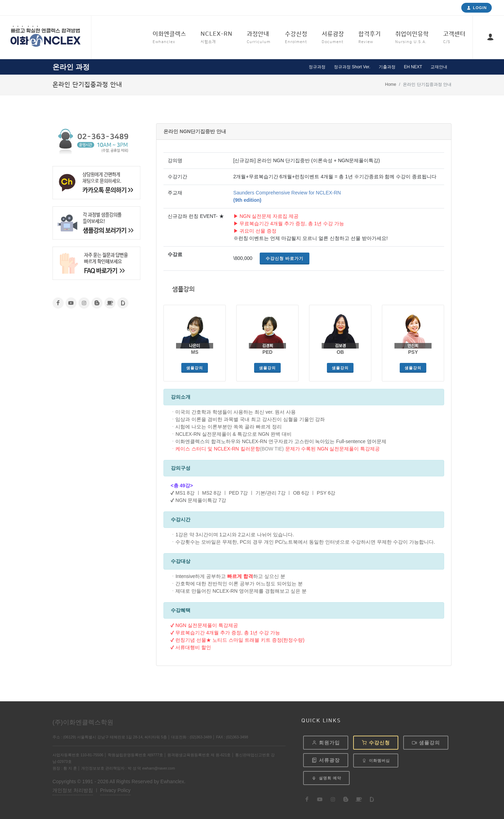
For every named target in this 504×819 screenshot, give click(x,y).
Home (391, 84)
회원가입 (326, 743)
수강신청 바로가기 (285, 259)
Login (477, 8)
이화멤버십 (376, 760)
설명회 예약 (326, 778)
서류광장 (326, 760)
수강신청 (376, 743)
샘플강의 (195, 368)
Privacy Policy (115, 790)
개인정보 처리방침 (73, 790)
